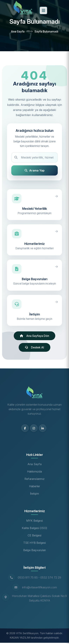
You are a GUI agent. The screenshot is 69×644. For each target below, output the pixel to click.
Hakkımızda (35, 471)
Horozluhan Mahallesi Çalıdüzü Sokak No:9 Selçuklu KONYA (39, 598)
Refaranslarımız (34, 479)
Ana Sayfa (18, 31)
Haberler (35, 486)
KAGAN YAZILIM (20, 638)
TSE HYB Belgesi (35, 543)
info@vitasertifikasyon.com (40, 587)
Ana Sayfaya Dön (34, 336)
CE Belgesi (35, 535)
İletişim (34, 494)
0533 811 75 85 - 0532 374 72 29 (39, 577)
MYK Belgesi (34, 521)
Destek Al (34, 347)
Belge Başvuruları (34, 550)
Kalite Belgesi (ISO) (34, 528)
